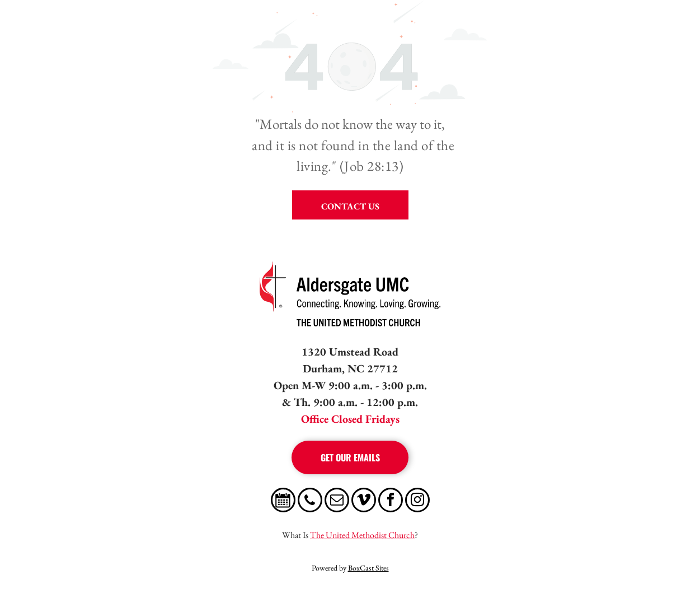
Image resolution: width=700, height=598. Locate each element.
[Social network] (283, 501)
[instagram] (417, 501)
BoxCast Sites (368, 568)
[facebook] (391, 501)
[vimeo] (364, 501)
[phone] (310, 501)
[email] (337, 501)
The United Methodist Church (362, 535)
